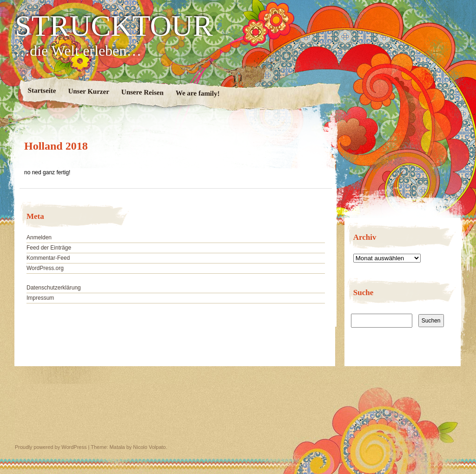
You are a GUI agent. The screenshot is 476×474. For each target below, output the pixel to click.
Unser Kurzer (89, 92)
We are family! (198, 93)
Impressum (40, 298)
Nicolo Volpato (149, 447)
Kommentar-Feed (48, 258)
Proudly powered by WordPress (51, 447)
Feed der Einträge (49, 248)
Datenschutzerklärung (54, 288)
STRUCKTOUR (114, 26)
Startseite (42, 90)
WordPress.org (45, 268)
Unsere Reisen (142, 92)
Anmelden (39, 237)
